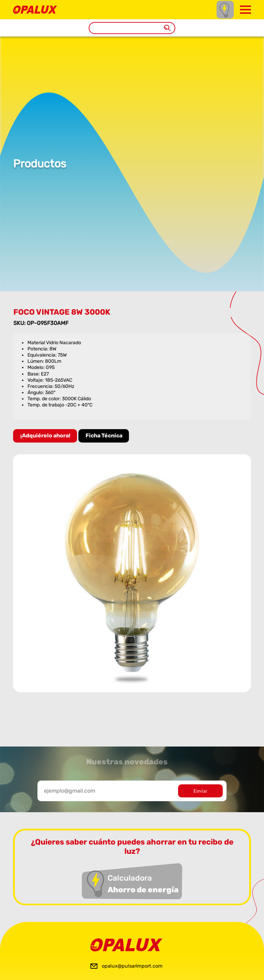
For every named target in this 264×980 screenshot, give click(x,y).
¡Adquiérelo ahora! (46, 435)
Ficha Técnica (105, 435)
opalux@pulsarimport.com (132, 966)
